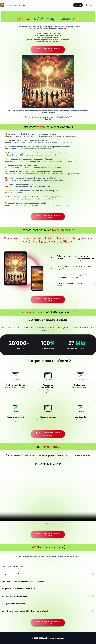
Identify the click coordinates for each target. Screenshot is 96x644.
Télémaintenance (20, 5)
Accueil (9, 5)
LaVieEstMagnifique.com (54, 19)
